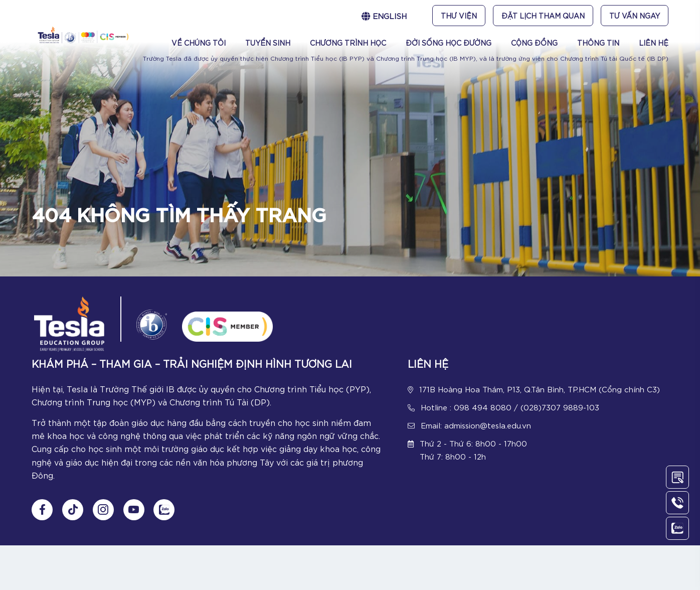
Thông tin (598, 43)
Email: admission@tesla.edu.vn (476, 426)
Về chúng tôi (199, 43)
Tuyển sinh (268, 43)
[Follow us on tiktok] (73, 514)
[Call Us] (677, 503)
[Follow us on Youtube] (135, 514)
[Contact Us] (677, 477)
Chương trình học (348, 43)
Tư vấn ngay (635, 16)
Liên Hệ (654, 43)
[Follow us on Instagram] (104, 514)
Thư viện (459, 16)
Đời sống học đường (449, 43)
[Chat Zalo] (166, 514)
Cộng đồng (534, 43)
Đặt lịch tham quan (543, 16)
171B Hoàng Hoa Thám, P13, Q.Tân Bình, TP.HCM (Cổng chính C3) (540, 390)
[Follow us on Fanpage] (42, 514)
